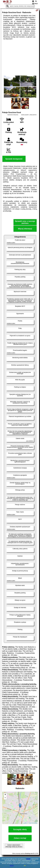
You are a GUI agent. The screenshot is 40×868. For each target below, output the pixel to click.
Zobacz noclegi (20, 838)
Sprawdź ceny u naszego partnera (25, 222)
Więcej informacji (25, 229)
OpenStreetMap (33, 823)
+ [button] (5, 795)
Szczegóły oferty (20, 829)
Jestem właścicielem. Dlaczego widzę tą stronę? (14, 846)
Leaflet (25, 823)
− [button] (5, 798)
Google (28, 859)
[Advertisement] (20, 58)
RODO (12, 866)
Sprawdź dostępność (14, 159)
